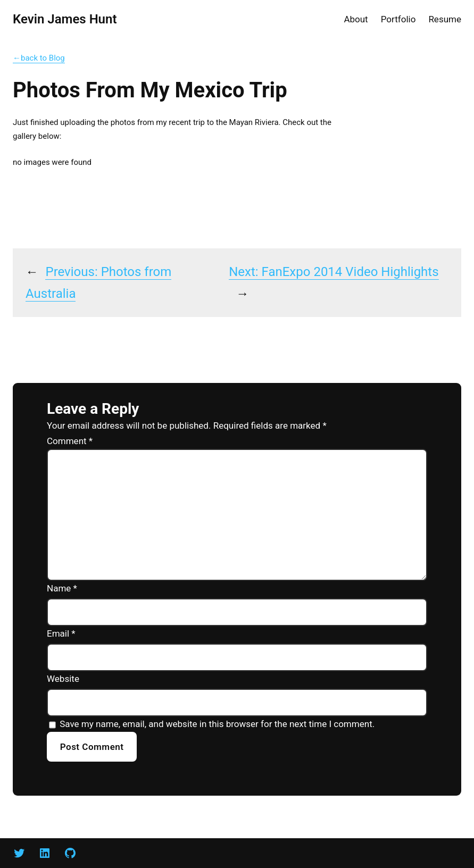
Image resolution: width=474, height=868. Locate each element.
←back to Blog (39, 58)
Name (62, 588)
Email (61, 633)
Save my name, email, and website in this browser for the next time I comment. (217, 724)
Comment (70, 441)
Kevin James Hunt (65, 19)
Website (63, 679)
